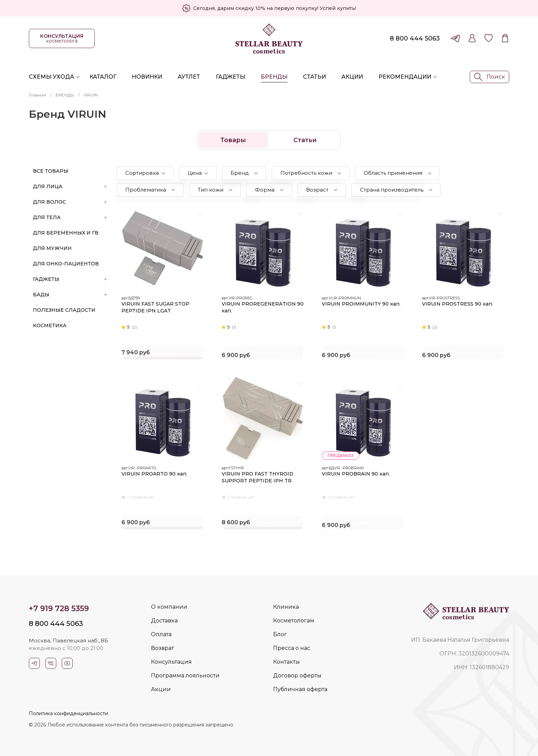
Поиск (490, 77)
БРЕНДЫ (65, 95)
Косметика (50, 325)
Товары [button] (233, 140)
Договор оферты (297, 675)
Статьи (314, 77)
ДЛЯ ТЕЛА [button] (70, 217)
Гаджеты (231, 77)
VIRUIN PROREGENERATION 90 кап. (259, 307)
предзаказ (341, 455)
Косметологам (294, 621)
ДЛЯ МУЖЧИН (52, 248)
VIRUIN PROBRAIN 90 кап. (356, 473)
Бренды (274, 77)
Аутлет (189, 77)
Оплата (161, 634)
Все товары (51, 171)
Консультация (171, 662)
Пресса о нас (292, 648)
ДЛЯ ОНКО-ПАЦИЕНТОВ (66, 264)
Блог (280, 634)
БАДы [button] (70, 295)
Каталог (103, 77)
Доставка (164, 621)
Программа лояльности (185, 675)
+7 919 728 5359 (59, 609)
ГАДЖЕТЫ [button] (70, 279)
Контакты (286, 662)
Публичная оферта (300, 689)
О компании (169, 607)
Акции (352, 77)
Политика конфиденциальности (68, 713)
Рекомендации (405, 77)
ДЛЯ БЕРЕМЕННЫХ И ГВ (66, 233)
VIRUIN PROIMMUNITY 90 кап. (362, 303)
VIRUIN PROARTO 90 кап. (155, 473)
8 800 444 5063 (415, 38)
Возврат (162, 648)
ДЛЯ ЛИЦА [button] (70, 186)
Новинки (147, 77)
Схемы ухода (51, 77)
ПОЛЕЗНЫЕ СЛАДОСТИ (64, 310)
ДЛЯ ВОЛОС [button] (70, 202)
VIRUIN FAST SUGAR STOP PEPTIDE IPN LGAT (156, 307)
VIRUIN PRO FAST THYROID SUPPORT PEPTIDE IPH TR (258, 477)
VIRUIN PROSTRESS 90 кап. (458, 303)
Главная (37, 95)
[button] (145, 173)
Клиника (286, 607)
